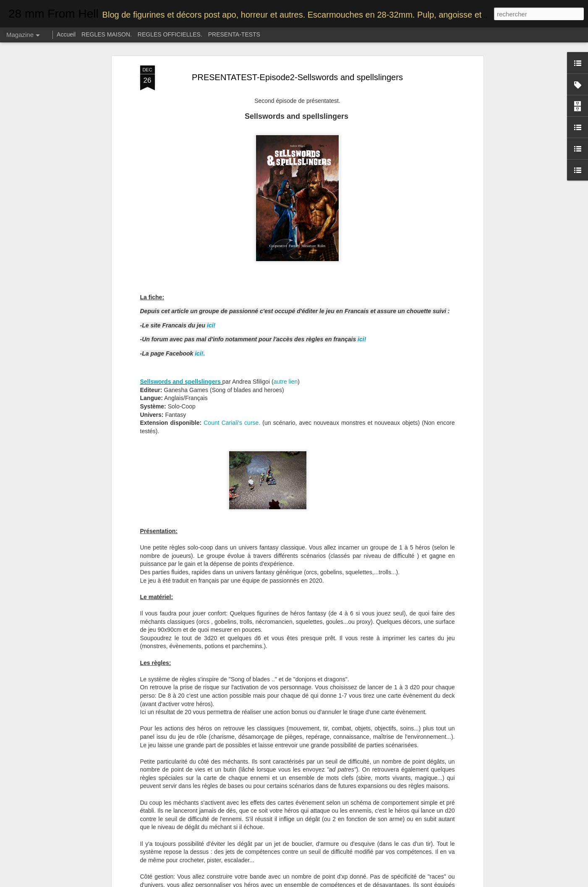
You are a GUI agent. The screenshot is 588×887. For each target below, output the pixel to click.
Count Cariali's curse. (232, 396)
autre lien (286, 355)
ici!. (200, 327)
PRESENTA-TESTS (234, 34)
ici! (211, 298)
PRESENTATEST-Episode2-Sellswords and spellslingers (297, 50)
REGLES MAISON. (107, 34)
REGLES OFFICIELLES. (170, 34)
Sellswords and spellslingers (180, 355)
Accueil (66, 34)
